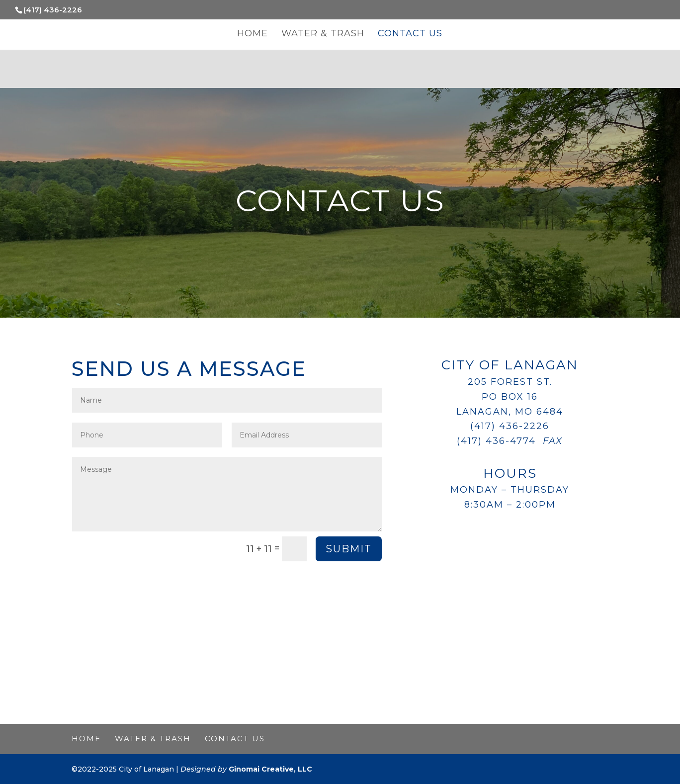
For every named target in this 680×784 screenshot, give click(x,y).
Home (253, 34)
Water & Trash (323, 34)
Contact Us (410, 34)
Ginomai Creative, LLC (270, 769)
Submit (349, 549)
